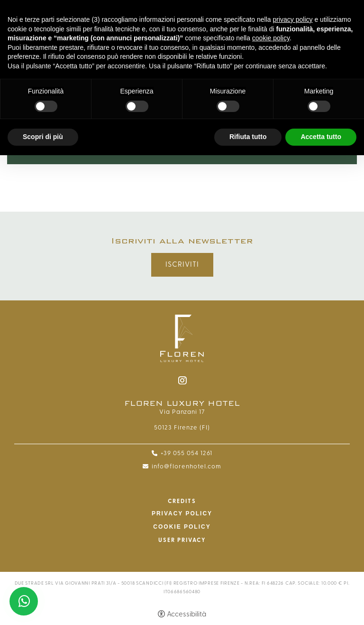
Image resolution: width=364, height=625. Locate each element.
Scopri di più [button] (43, 137)
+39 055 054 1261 (187, 453)
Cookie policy (182, 527)
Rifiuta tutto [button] (248, 137)
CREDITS (182, 501)
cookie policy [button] (271, 38)
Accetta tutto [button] (321, 137)
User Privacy (182, 540)
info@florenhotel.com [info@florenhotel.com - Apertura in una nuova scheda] (187, 466)
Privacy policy (182, 513)
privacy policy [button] (293, 19)
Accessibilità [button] (187, 614)
